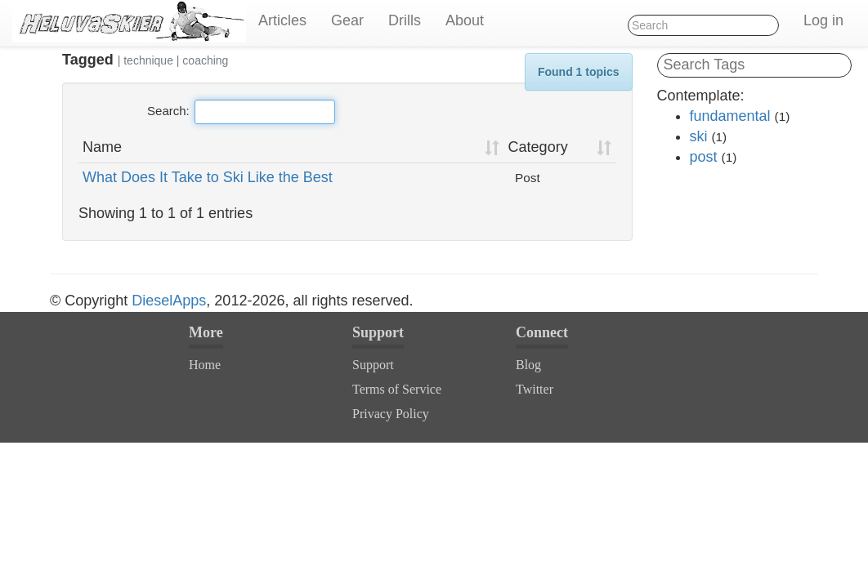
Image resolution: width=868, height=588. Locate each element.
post (704, 157)
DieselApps (169, 301)
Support (373, 365)
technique (148, 60)
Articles (282, 20)
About (465, 20)
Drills (405, 20)
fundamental (730, 116)
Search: (241, 112)
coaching (205, 60)
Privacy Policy (391, 414)
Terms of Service (397, 389)
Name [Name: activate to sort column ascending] (102, 147)
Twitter (535, 389)
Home (205, 365)
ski (699, 136)
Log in (823, 20)
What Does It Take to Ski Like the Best (208, 177)
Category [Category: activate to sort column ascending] (538, 147)
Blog (528, 365)
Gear (347, 20)
